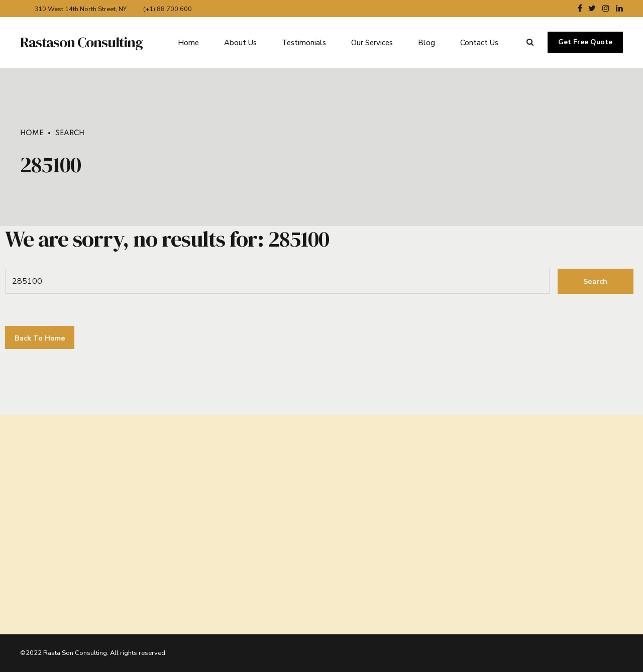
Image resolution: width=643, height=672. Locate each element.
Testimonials (304, 42)
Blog (426, 42)
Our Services (372, 42)
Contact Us (479, 42)
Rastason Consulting (81, 42)
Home (188, 42)
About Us (240, 42)
